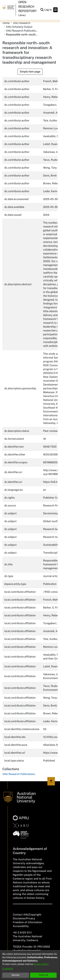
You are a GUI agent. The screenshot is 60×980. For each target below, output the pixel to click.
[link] (19, 774)
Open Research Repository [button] (28, 7)
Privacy (31, 918)
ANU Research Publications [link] (22, 31)
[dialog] (30, 965)
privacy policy (41, 964)
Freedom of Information (27, 922)
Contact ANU (21, 915)
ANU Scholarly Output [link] (19, 27)
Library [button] (22, 15)
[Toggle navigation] (55, 10)
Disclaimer (19, 918)
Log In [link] (48, 10)
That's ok (43, 975)
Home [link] (6, 23)
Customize (8, 969)
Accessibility (21, 926)
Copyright (35, 915)
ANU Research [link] (22, 23)
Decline (16, 975)
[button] (42, 10)
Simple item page (30, 72)
